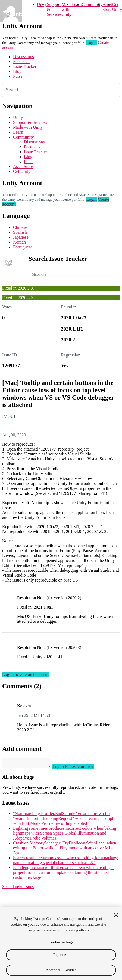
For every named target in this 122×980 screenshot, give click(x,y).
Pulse (18, 76)
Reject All (61, 955)
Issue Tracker (25, 66)
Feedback (21, 62)
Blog (17, 71)
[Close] (116, 915)
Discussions (23, 57)
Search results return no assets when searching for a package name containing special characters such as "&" (66, 862)
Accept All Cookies (61, 970)
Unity (42, 5)
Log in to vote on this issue (26, 674)
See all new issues (18, 888)
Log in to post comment (79, 768)
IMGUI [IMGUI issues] (9, 416)
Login (92, 42)
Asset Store (23, 167)
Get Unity (117, 7)
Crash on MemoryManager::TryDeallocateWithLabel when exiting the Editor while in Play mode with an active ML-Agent (65, 849)
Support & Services (30, 122)
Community (92, 5)
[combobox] (61, 90)
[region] (61, 943)
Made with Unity (67, 9)
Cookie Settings (61, 942)
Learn (76, 5)
